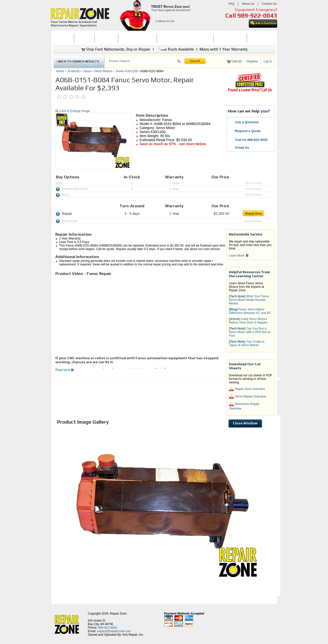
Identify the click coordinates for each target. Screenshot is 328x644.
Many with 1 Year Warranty (223, 49)
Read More (64, 370)
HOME (64, 38)
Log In (268, 61)
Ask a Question (244, 122)
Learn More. (239, 256)
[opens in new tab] (159, 27)
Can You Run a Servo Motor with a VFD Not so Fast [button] (250, 332)
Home (60, 71)
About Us (248, 4)
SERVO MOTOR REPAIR (137, 38)
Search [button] (195, 61)
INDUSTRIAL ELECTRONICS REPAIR (185, 38)
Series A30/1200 (127, 71)
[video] (126, 316)
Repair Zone (118, 614)
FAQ (231, 4)
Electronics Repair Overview (244, 406)
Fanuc (87, 71)
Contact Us (269, 4)
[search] (142, 61)
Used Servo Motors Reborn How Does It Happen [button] (248, 321)
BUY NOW (84, 38)
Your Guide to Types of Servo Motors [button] (247, 343)
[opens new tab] (250, 91)
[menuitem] (64, 38)
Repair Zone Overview (247, 389)
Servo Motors (103, 71)
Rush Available (175, 49)
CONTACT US (259, 38)
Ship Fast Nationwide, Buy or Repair (116, 49)
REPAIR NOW (106, 38)
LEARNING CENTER (230, 38)
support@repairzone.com (114, 631)
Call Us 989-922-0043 (251, 140)
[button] (179, 62)
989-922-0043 (257, 15)
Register (252, 61)
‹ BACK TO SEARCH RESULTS (78, 61)
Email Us (239, 148)
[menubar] (162, 38)
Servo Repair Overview (247, 397)
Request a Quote (245, 131)
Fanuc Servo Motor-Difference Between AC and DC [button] (250, 311)
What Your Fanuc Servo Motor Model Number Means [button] (249, 300)
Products (74, 71)
